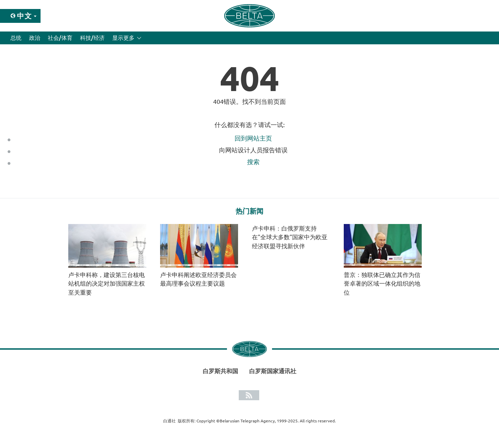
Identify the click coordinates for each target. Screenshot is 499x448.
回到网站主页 (253, 138)
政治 (35, 38)
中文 (25, 16)
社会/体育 (60, 38)
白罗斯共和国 (220, 371)
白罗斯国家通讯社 (273, 371)
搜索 (253, 162)
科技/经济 (92, 38)
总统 (16, 38)
